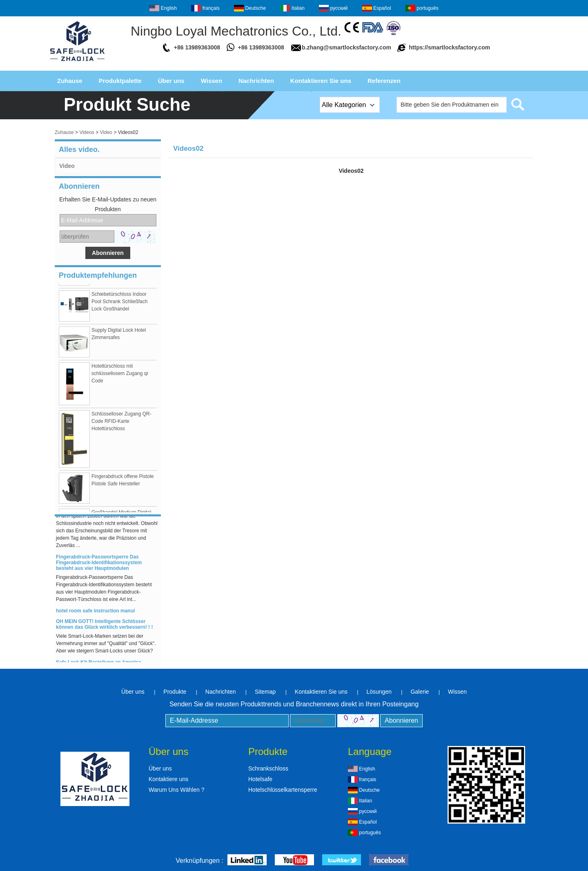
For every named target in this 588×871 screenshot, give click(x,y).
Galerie (420, 692)
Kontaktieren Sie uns (321, 81)
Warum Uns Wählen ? (176, 790)
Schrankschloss (268, 768)
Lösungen (379, 692)
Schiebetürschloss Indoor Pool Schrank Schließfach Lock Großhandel (119, 302)
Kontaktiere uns (168, 779)
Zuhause (70, 81)
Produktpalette (120, 81)
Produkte (175, 692)
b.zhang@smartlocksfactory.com (346, 47)
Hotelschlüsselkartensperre (283, 790)
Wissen (212, 81)
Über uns (171, 81)
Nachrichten (256, 81)
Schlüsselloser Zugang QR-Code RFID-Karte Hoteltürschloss (121, 422)
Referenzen (384, 81)
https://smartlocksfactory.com (449, 47)
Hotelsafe (260, 779)
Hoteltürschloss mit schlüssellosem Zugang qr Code (120, 374)
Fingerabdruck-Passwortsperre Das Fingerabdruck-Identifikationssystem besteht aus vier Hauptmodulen (99, 563)
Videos (87, 132)
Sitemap (265, 692)
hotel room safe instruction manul (95, 612)
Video (106, 132)
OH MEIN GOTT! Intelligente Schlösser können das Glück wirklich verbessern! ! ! (104, 625)
